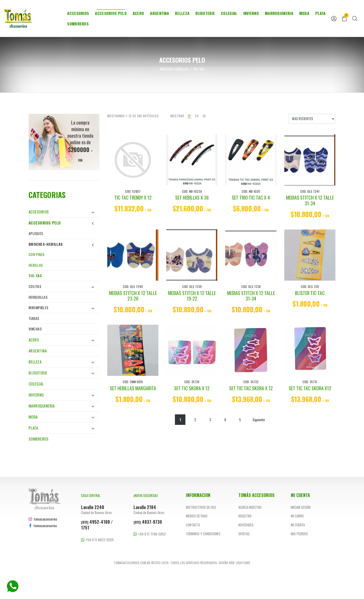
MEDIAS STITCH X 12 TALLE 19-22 (192, 296)
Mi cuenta (298, 525)
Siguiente (259, 420)
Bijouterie (205, 13)
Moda (304, 13)
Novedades (246, 525)
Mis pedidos (299, 534)
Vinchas (35, 329)
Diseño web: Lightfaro (234, 563)
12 (189, 116)
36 (204, 116)
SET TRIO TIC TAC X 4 (251, 197)
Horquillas (38, 297)
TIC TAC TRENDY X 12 (133, 197)
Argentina (159, 13)
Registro (245, 516)
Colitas (61, 286)
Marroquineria (279, 13)
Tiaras (34, 318)
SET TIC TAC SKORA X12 (310, 388)
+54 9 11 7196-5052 (150, 534)
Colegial (229, 13)
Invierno (251, 13)
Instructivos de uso (201, 507)
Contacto (193, 525)
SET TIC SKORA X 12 (192, 388)
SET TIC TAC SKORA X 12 (251, 388)
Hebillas (36, 265)
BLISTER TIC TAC (310, 293)
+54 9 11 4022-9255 (97, 540)
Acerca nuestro (250, 507)
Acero (138, 13)
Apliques (36, 233)
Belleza (182, 13)
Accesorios (78, 13)
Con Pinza (37, 254)
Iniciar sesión (301, 507)
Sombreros (78, 24)
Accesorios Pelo (111, 13)
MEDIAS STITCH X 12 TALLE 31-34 (310, 200)
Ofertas (244, 534)
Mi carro (297, 516)
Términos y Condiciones (203, 534)
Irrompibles (61, 307)
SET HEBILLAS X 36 (192, 197)
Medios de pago (197, 516)
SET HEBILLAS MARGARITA (133, 388)
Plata (320, 13)
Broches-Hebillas (61, 244)
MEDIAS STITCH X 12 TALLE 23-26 (133, 296)
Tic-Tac (35, 276)
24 (197, 116)
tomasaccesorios (43, 519)
